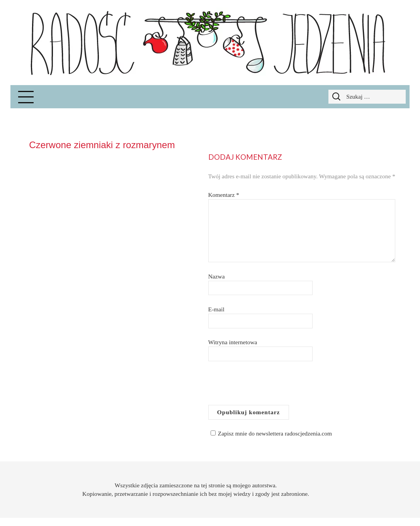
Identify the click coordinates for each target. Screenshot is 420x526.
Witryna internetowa (233, 342)
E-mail (216, 309)
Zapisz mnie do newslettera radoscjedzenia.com (270, 433)
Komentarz (224, 195)
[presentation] (267, 386)
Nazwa (217, 276)
